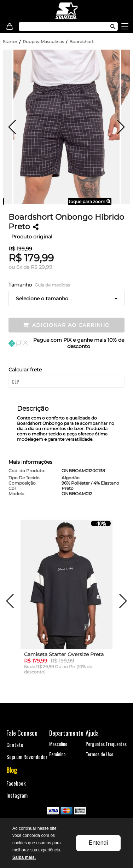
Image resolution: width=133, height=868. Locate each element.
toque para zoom (90, 201)
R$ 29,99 (42, 267)
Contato (15, 745)
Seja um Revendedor (27, 757)
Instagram (17, 795)
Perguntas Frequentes (106, 744)
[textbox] (61, 27)
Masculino (58, 744)
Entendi (98, 843)
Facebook (16, 783)
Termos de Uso (99, 754)
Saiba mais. (24, 857)
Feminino (57, 754)
